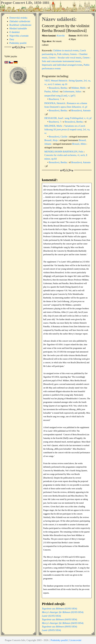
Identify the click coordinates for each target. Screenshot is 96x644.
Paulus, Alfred (52, 91)
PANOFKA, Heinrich (55, 103)
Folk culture (63, 54)
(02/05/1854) (59, 609)
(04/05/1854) (59, 619)
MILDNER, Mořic (54, 126)
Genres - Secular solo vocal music (65, 58)
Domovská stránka (18, 18)
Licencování (75, 640)
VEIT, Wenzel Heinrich (56, 81)
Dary (12, 39)
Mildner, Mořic (79, 88)
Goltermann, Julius (72, 91)
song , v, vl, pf (78, 118)
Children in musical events (66, 50)
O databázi (15, 32)
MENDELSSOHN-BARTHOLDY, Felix (64, 152)
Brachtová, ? (55, 99)
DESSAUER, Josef (54, 118)
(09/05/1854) (59, 627)
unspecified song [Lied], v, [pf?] (60, 96)
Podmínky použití (18, 43)
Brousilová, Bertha (58, 88)
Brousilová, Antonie (81, 110)
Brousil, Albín (79, 144)
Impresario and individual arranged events (62, 65)
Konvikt (61, 36)
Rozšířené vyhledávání (20, 25)
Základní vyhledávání (20, 21)
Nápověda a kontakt (19, 36)
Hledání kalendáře (18, 28)
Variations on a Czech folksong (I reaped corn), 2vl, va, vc (67, 129)
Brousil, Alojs (51, 140)
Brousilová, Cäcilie (58, 137)
